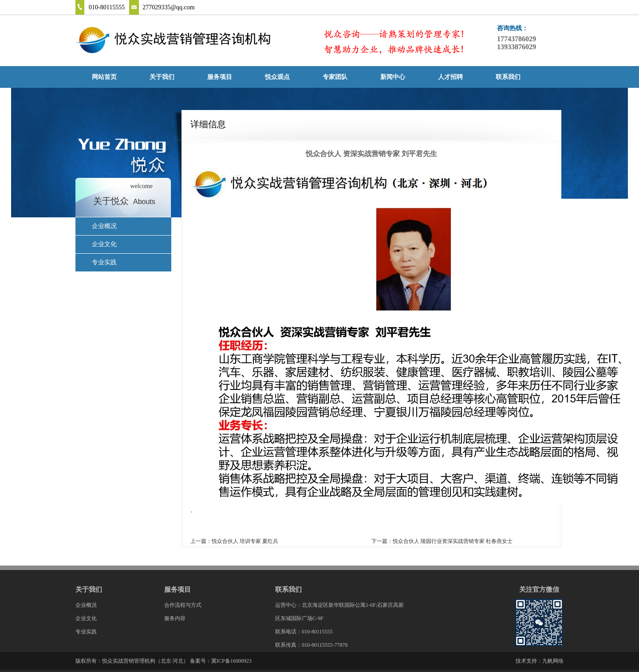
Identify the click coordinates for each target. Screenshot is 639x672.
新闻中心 (393, 77)
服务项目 (220, 77)
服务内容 (175, 618)
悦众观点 (277, 77)
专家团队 (335, 77)
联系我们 (508, 77)
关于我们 (162, 77)
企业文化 (104, 244)
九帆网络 (553, 661)
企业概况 (104, 226)
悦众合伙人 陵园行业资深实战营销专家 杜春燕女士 (453, 541)
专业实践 (104, 262)
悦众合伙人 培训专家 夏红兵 (245, 541)
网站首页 (104, 77)
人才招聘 (450, 77)
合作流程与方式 (183, 605)
